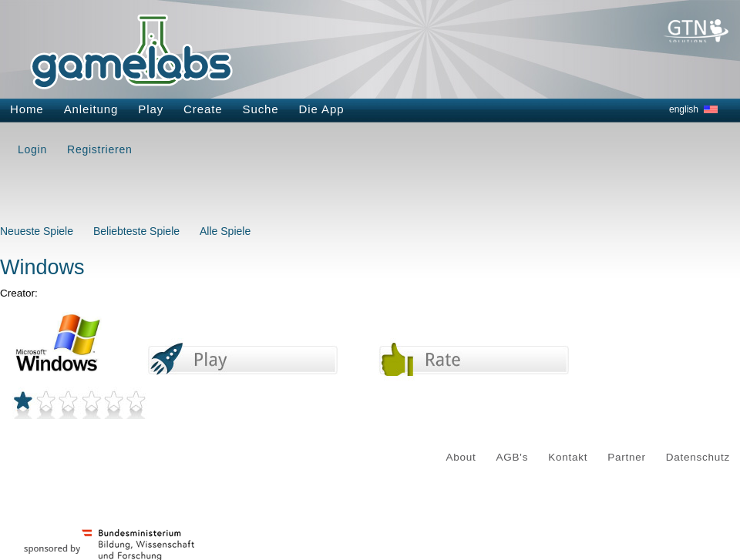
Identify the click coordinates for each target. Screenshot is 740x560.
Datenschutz (698, 457)
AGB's (513, 457)
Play (151, 109)
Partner (627, 457)
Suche (261, 109)
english (684, 109)
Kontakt (568, 457)
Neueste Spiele (37, 231)
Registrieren (99, 149)
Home (27, 109)
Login (32, 149)
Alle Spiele (225, 231)
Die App (322, 109)
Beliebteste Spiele (136, 231)
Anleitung (91, 109)
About (461, 457)
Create (203, 109)
